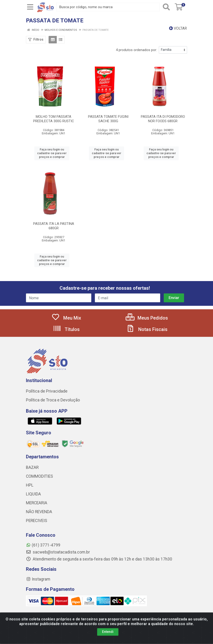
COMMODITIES (39, 476)
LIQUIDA (33, 494)
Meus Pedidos (147, 318)
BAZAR (32, 467)
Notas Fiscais (147, 329)
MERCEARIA (37, 503)
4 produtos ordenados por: (136, 50)
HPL (30, 485)
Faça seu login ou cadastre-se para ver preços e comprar (52, 153)
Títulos (66, 329)
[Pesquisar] (166, 7)
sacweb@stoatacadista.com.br (58, 552)
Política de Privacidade (47, 391)
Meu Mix (66, 318)
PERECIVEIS (37, 521)
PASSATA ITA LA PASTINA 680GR (54, 226)
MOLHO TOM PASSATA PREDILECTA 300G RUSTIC (54, 119)
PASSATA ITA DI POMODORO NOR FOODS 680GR (163, 119)
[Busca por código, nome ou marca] (108, 7)
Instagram (38, 579)
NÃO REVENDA (39, 512)
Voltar (178, 28)
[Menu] (30, 7)
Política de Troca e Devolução (53, 400)
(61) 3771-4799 (43, 545)
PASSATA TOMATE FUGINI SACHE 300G (108, 119)
